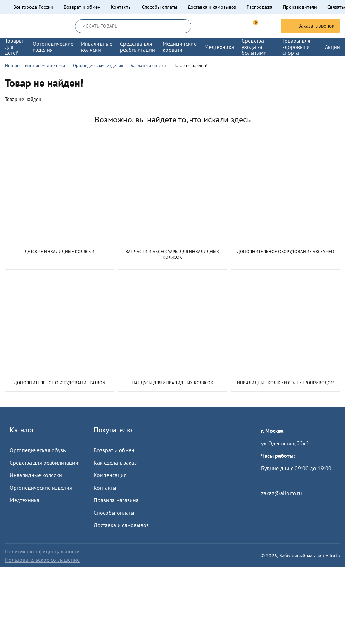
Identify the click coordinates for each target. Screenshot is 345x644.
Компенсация (110, 475)
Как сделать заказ (115, 463)
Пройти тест (276, 481)
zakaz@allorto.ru (282, 493)
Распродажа (260, 7)
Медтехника (25, 500)
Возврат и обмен (82, 7)
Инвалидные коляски (36, 475)
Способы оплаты (159, 7)
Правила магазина (116, 500)
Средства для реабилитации (44, 463)
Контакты (121, 7)
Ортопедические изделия (41, 488)
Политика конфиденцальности (42, 551)
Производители (300, 7)
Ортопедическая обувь (38, 450)
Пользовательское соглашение (42, 560)
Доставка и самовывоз (212, 7)
